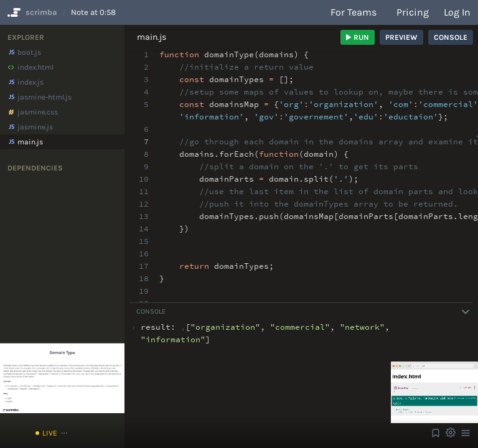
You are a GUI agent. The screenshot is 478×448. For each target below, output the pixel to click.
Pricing (413, 12)
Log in (457, 12)
